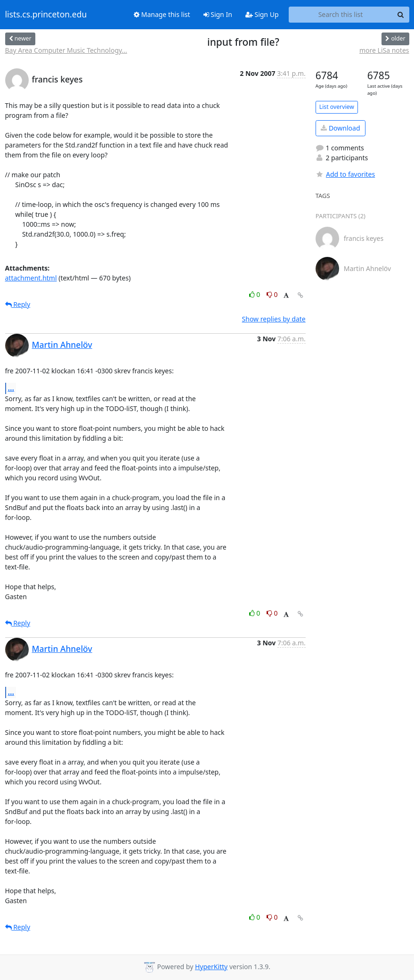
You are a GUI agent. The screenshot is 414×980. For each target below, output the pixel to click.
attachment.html (31, 278)
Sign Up (262, 14)
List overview (337, 107)
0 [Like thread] (256, 294)
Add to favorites (345, 174)
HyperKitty (211, 967)
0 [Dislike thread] (272, 294)
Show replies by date (274, 319)
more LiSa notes (384, 50)
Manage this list (162, 14)
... (11, 388)
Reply (18, 304)
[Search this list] (341, 15)
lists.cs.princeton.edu (46, 15)
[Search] (401, 15)
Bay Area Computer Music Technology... (66, 50)
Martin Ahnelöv (62, 345)
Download (340, 128)
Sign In (218, 14)
